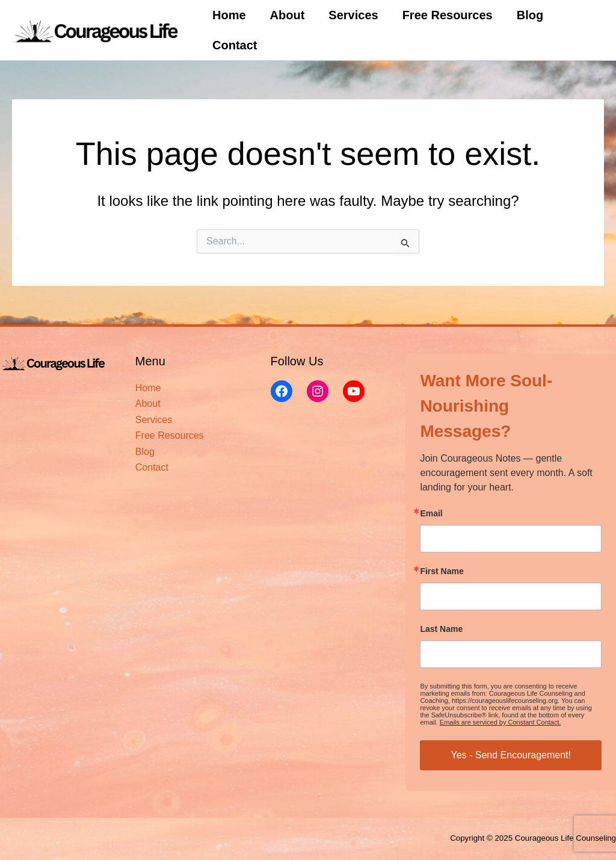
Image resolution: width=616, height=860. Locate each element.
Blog (530, 15)
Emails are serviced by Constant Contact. (500, 722)
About (288, 15)
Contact (235, 45)
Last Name (441, 629)
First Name (442, 571)
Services (353, 15)
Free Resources (448, 15)
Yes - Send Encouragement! (511, 755)
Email (431, 513)
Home (229, 15)
